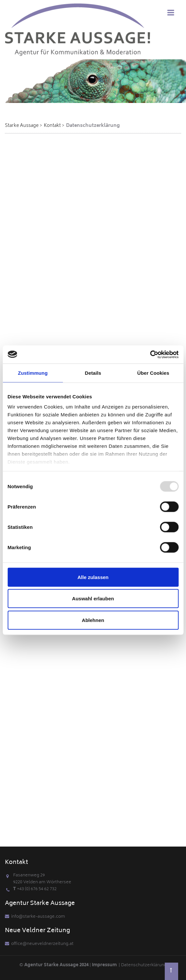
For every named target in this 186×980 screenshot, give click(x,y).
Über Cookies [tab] (153, 373)
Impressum (105, 965)
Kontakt (52, 126)
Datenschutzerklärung (144, 965)
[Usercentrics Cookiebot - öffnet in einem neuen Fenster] (150, 354)
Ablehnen (93, 620)
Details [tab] (93, 373)
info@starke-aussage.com (38, 917)
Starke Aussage (22, 126)
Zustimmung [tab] (33, 373)
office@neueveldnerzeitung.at (42, 944)
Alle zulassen (93, 577)
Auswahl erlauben (93, 599)
